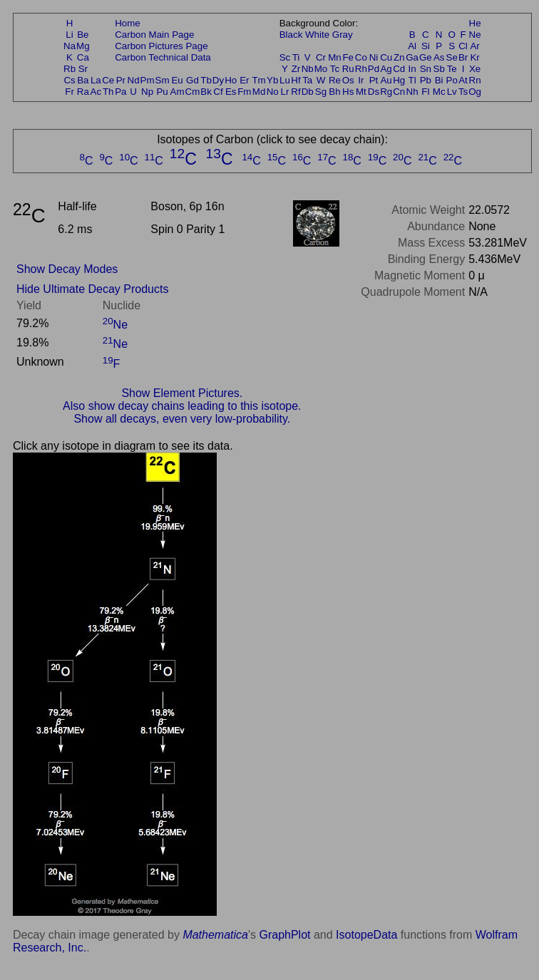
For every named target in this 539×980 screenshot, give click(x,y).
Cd (399, 69)
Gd (192, 80)
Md (259, 92)
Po (452, 80)
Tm (258, 80)
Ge (426, 57)
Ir (361, 80)
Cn (399, 92)
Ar (474, 46)
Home (128, 23)
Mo (321, 69)
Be (83, 35)
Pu (162, 92)
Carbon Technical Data (163, 57)
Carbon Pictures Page (161, 46)
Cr (321, 57)
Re (335, 80)
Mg (83, 46)
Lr (285, 92)
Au (386, 80)
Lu (285, 80)
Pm (148, 80)
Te (452, 69)
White (317, 35)
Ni (374, 57)
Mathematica (215, 935)
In (412, 69)
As (439, 57)
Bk (206, 92)
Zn (399, 57)
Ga (412, 57)
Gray (343, 35)
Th (108, 92)
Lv (452, 92)
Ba (83, 80)
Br (463, 57)
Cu (386, 57)
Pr (121, 80)
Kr (474, 57)
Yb (272, 80)
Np (147, 92)
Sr (83, 69)
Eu (177, 80)
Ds (374, 92)
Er (244, 80)
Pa (120, 92)
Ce (108, 80)
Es (231, 92)
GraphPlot (284, 935)
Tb (206, 80)
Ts (463, 92)
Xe (475, 69)
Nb (308, 69)
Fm (244, 92)
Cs (69, 80)
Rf (296, 92)
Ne (475, 35)
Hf (296, 80)
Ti (296, 57)
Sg (321, 92)
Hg (399, 80)
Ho (231, 80)
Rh (361, 69)
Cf (218, 92)
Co (361, 57)
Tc (335, 69)
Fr (70, 92)
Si (426, 46)
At (463, 80)
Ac (96, 92)
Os (348, 80)
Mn (335, 57)
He (475, 23)
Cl (463, 46)
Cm (193, 92)
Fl (425, 92)
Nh (412, 92)
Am (178, 92)
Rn (475, 80)
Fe (348, 57)
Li (69, 35)
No (273, 92)
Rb (70, 69)
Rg (386, 92)
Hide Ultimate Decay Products (92, 289)
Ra (83, 92)
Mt (361, 92)
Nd (134, 80)
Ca (83, 57)
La (96, 80)
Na (70, 46)
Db (308, 92)
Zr (296, 69)
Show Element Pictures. (182, 393)
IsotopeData (366, 935)
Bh (334, 92)
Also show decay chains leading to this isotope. (182, 406)
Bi (439, 80)
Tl (412, 80)
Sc (285, 57)
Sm (163, 80)
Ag (386, 69)
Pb (426, 80)
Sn (426, 69)
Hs (348, 92)
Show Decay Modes (67, 269)
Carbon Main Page (154, 35)
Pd (374, 69)
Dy (218, 80)
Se (452, 57)
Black (291, 35)
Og (475, 92)
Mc (439, 92)
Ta (307, 80)
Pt (374, 80)
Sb (439, 69)
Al (412, 46)
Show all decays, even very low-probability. (182, 419)
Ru (348, 69)
